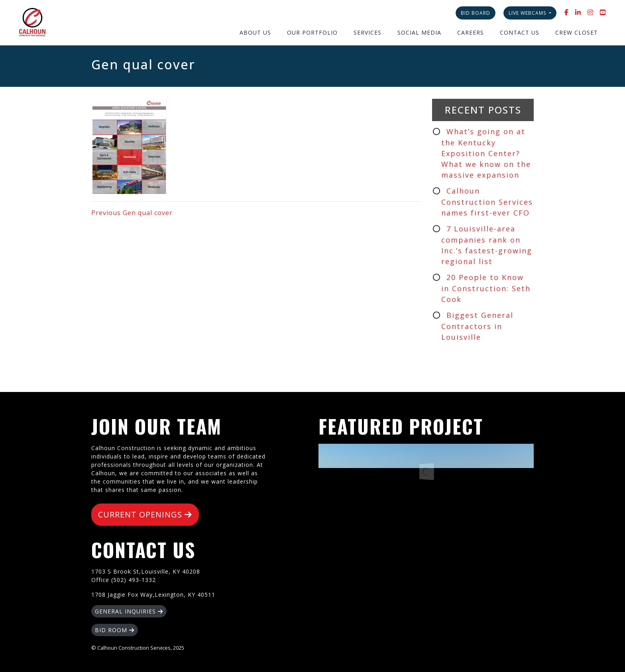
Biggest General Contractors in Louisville (477, 326)
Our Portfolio (312, 32)
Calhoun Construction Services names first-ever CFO (487, 202)
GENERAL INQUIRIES (129, 611)
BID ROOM (115, 630)
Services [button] (368, 32)
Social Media (419, 32)
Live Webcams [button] (528, 13)
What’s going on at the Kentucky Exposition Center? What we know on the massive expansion (486, 153)
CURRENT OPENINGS (145, 514)
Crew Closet (577, 32)
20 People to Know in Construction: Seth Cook (486, 288)
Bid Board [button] (476, 13)
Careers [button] (471, 32)
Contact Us (520, 32)
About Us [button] (255, 32)
